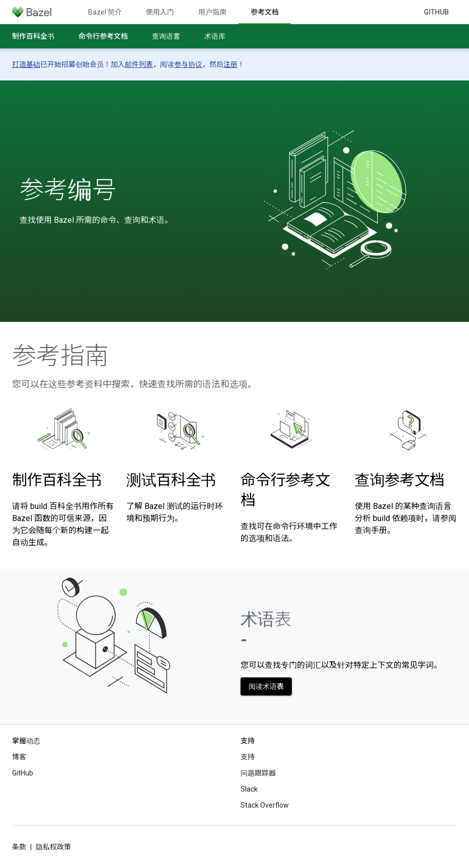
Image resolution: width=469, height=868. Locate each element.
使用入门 (160, 12)
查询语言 (166, 36)
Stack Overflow (265, 805)
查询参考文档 (400, 480)
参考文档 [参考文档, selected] (265, 12)
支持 (248, 757)
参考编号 (68, 190)
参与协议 (188, 64)
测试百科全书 (171, 480)
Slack (249, 789)
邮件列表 (139, 64)
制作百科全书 (33, 36)
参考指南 (60, 356)
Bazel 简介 (105, 12)
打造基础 (26, 64)
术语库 (215, 36)
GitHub (436, 12)
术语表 (266, 629)
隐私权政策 (53, 847)
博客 (19, 757)
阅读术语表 (266, 686)
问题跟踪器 (258, 773)
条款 (19, 847)
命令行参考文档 (103, 36)
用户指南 (212, 12)
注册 (230, 64)
